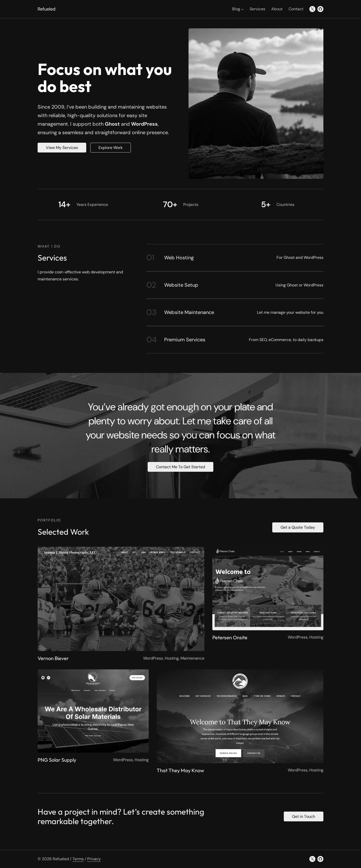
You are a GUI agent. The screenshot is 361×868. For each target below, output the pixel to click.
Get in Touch (304, 816)
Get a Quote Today (298, 527)
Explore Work (111, 148)
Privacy (94, 859)
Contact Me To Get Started (180, 467)
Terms (78, 859)
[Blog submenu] (242, 9)
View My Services (62, 148)
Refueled (47, 9)
